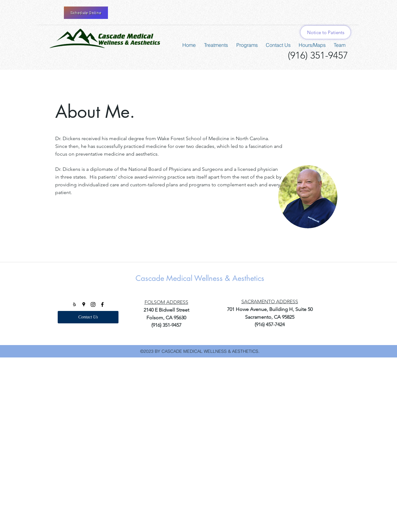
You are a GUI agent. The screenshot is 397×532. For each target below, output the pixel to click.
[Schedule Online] (86, 13)
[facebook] (102, 304)
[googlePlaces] (84, 304)
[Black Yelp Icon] (74, 304)
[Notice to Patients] (326, 32)
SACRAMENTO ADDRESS (270, 301)
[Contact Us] (88, 317)
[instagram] (93, 304)
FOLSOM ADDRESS (166, 302)
